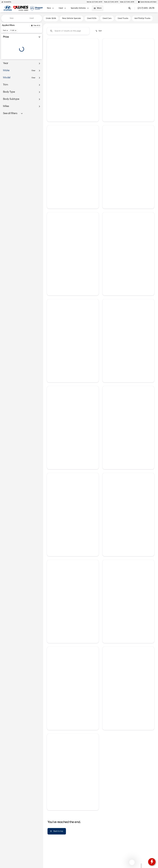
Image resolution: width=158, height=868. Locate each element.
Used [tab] (32, 18)
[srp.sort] (99, 31)
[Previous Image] (50, 58)
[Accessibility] (6, 2)
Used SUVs (92, 18)
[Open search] (130, 8)
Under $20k (51, 18)
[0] (8, 59)
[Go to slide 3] (72, 74)
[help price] (51, 95)
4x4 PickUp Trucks (142, 18)
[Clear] (33, 76)
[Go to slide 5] (80, 74)
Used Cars (107, 18)
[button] (51, 58)
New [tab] (12, 18)
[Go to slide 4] (76, 74)
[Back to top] (57, 831)
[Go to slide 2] (69, 74)
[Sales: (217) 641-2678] (127, 2)
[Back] (36, 26)
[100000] (34, 59)
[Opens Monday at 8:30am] (147, 2)
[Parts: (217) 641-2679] (111, 2)
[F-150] (14, 30)
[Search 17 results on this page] (68, 31)
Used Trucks (123, 18)
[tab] (116, 94)
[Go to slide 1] (65, 74)
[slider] (6, 46)
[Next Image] (95, 58)
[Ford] (5, 30)
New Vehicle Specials (72, 18)
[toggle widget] (152, 862)
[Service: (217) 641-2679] (94, 2)
